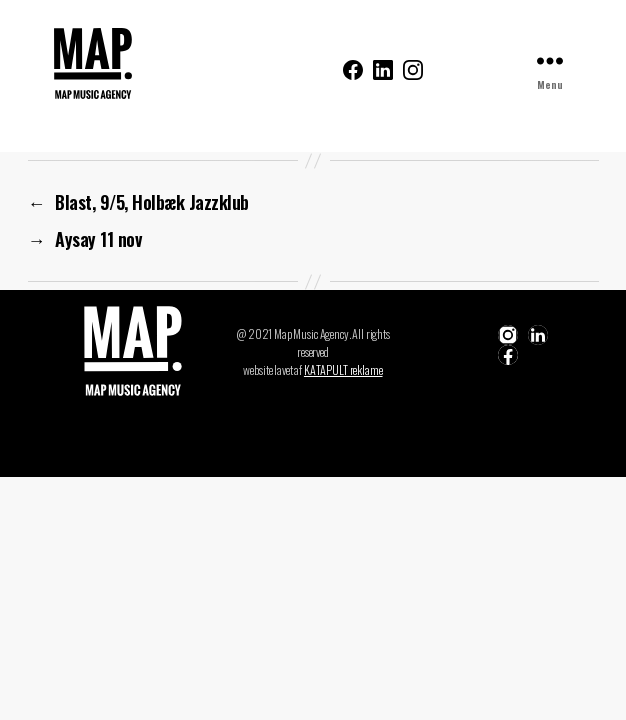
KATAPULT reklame (343, 369)
